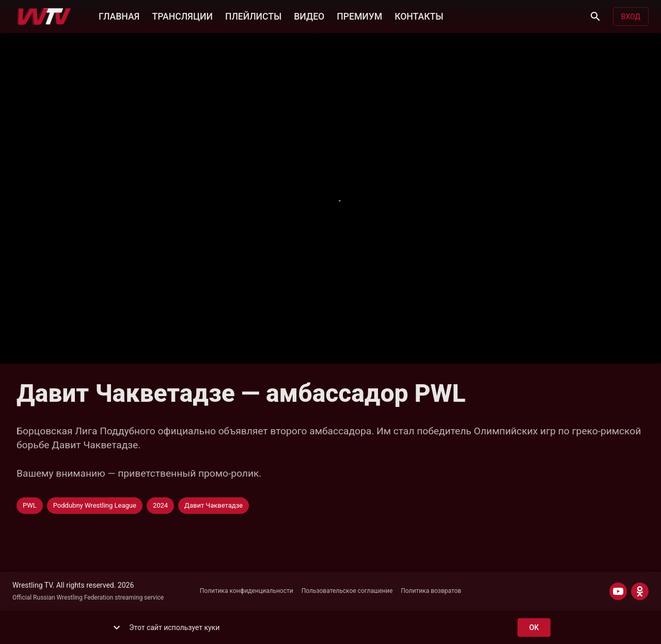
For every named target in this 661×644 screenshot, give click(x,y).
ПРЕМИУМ (359, 15)
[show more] (117, 627)
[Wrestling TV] (44, 17)
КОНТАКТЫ (419, 15)
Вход (631, 17)
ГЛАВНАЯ (119, 15)
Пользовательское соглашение (347, 591)
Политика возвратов (431, 591)
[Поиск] (595, 17)
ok (534, 628)
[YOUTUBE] (618, 591)
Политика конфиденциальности (247, 591)
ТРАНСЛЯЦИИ (182, 15)
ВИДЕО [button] (309, 15)
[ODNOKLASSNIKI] (640, 591)
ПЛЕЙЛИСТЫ (253, 15)
